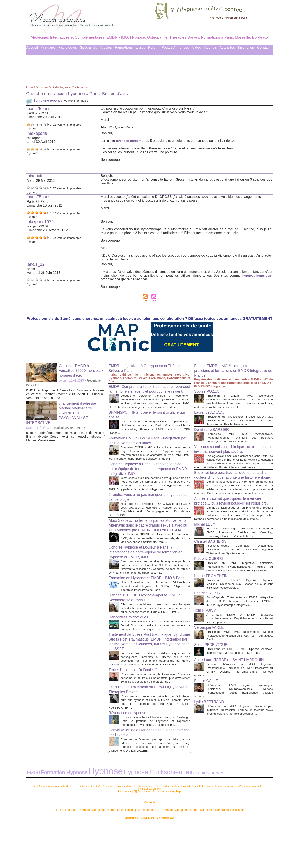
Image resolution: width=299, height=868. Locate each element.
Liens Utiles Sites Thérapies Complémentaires (103, 853)
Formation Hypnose (51, 818)
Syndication (145, 836)
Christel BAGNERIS (213, 575)
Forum (44, 87)
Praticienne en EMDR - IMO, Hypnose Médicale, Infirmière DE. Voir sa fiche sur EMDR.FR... (240, 693)
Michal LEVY (206, 554)
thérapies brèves (143, 819)
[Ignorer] (33, 128)
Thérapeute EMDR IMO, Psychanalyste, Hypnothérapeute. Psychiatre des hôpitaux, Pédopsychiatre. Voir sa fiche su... (240, 441)
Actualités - (228, 48)
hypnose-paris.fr (129, 141)
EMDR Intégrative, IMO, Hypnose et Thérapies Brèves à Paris (142, 368)
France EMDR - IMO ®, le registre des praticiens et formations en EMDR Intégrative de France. (230, 370)
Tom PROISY (207, 651)
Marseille (149, 847)
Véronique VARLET (212, 668)
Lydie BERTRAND (211, 753)
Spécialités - (90, 48)
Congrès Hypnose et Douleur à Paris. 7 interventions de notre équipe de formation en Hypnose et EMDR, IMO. (148, 577)
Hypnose (78, 818)
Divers (63, 380)
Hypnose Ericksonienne (111, 818)
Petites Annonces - (176, 48)
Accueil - (33, 48)
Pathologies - (69, 48)
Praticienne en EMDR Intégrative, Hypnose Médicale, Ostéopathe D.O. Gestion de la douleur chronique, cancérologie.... (240, 621)
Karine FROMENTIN (213, 613)
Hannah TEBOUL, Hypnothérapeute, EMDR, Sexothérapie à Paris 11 (143, 631)
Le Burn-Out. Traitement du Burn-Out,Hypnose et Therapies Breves (140, 734)
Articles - (107, 48)
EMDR (31, 819)
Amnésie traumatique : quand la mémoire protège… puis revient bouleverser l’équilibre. (233, 524)
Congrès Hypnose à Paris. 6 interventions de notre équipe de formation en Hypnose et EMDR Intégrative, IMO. (147, 481)
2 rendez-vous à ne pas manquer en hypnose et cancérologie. (142, 513)
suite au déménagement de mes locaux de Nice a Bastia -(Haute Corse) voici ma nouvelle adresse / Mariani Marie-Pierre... (65, 436)
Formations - (125, 48)
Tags (175, 836)
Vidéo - (198, 48)
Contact (263, 48)
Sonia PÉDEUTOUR (213, 685)
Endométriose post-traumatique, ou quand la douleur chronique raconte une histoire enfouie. (233, 490)
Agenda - (211, 48)
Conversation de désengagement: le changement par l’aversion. (142, 781)
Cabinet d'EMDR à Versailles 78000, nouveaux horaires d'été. (82, 370)
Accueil (31, 87)
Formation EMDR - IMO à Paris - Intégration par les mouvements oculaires (147, 449)
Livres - (142, 48)
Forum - (155, 48)
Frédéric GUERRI (211, 592)
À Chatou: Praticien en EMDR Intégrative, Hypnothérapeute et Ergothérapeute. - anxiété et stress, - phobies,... (240, 659)
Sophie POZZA (208, 391)
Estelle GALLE (208, 728)
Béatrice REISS (209, 630)
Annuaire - (49, 48)
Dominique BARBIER (214, 433)
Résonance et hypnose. (131, 757)
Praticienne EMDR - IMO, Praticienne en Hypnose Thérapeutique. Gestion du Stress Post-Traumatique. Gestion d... (240, 676)
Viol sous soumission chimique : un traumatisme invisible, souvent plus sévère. (227, 455)
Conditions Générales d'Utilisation (201, 853)
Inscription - (247, 48)
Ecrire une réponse (45, 100)
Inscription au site (162, 836)
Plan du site (127, 836)
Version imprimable (80, 100)
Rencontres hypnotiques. (132, 654)
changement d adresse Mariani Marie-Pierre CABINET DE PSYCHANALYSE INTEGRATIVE (64, 413)
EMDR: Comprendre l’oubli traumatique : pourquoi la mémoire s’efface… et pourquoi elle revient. (149, 391)
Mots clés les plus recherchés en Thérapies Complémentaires (155, 853)
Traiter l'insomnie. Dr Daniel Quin (139, 711)
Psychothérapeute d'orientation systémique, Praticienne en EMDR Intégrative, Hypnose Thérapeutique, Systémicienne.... (240, 583)
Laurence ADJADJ (211, 412)
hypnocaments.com (256, 275)
